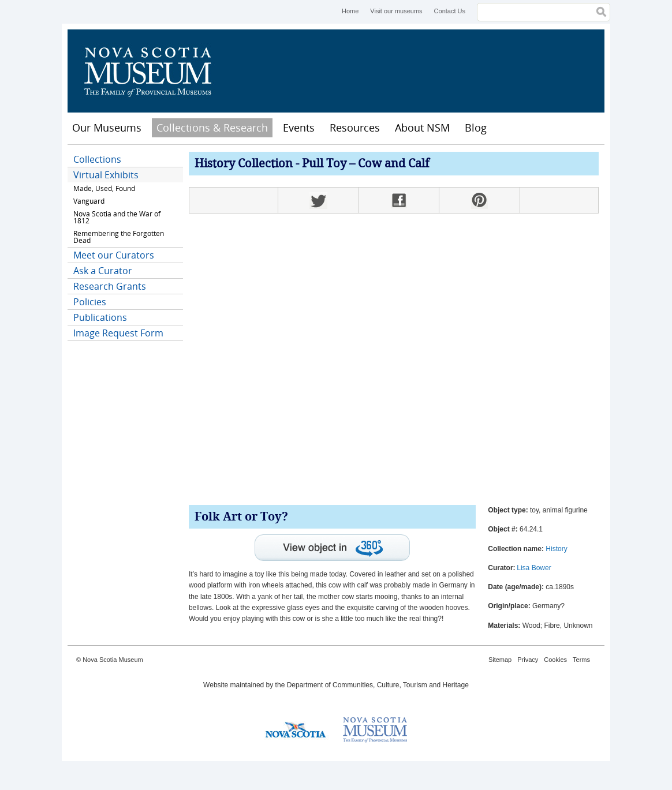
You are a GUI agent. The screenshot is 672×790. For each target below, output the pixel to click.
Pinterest (479, 200)
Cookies (555, 660)
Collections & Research (212, 128)
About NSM (422, 128)
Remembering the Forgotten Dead (119, 237)
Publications (100, 317)
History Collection (244, 164)
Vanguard (89, 201)
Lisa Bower (534, 568)
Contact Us (450, 11)
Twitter (318, 200)
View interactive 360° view (332, 548)
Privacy (528, 660)
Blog (476, 128)
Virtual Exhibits (106, 175)
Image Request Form (118, 333)
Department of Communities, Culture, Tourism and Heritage (378, 685)
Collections (97, 159)
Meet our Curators (114, 255)
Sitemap (500, 660)
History (556, 549)
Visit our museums (396, 11)
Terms (581, 660)
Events (299, 128)
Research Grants (110, 286)
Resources (355, 128)
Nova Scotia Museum (154, 71)
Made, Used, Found (104, 188)
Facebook (399, 200)
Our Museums (107, 128)
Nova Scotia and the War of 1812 (117, 217)
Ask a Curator (103, 271)
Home (350, 11)
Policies (90, 302)
